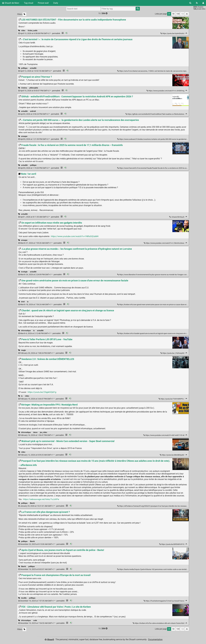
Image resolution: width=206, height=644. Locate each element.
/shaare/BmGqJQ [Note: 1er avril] (177, 217)
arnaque (24, 136)
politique (24, 68)
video (23, 31)
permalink (39, 33)
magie (23, 350)
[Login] (203, 3)
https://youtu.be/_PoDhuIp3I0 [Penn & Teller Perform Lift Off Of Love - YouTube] (173, 353)
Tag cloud (29, 3)
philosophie (34, 88)
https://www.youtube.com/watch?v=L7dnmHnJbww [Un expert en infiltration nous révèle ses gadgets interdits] (164, 243)
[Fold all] (187, 14)
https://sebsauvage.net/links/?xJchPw (41, 499)
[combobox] (118, 9)
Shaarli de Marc (11, 3)
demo (35, 432)
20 (169, 14)
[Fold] (186, 33)
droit (23, 302)
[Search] (190, 3)
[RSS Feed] (197, 3)
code (35, 620)
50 (173, 14)
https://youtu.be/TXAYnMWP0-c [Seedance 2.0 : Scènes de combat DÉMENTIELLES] (172, 399)
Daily (56, 3)
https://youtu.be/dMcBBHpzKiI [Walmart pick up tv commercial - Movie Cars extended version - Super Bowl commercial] (172, 455)
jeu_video (43, 432)
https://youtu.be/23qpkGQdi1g (42, 392)
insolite (24, 598)
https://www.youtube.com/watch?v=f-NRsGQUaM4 (75, 236)
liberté (32, 503)
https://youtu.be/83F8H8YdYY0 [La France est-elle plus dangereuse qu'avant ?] (172, 544)
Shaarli (51, 639)
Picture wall (43, 3)
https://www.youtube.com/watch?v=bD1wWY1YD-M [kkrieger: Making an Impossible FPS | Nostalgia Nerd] (164, 435)
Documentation (155, 639)
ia (28, 302)
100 (178, 14)
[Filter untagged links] (24, 14)
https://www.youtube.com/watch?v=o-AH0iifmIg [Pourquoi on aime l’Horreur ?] (166, 91)
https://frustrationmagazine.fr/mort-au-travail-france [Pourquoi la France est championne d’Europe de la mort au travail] (164, 601)
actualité (33, 68)
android (33, 111)
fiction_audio (33, 31)
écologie (24, 272)
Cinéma (24, 88)
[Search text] (83, 9)
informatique (26, 331)
